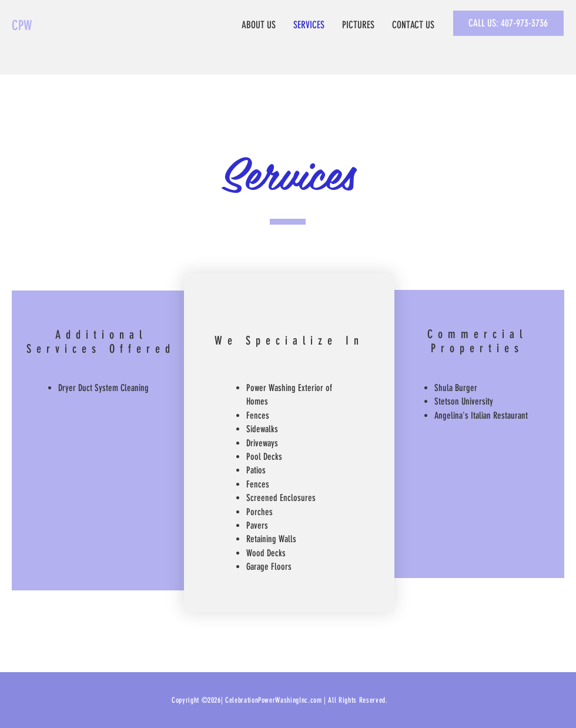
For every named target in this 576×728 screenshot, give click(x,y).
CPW (22, 26)
